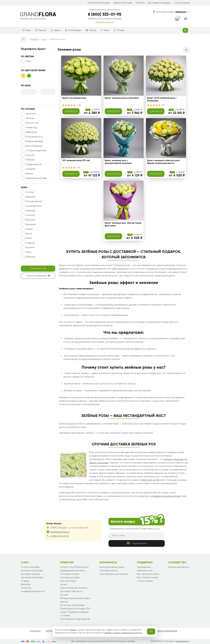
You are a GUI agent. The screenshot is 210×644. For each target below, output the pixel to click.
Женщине (31, 225)
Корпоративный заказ (112, 567)
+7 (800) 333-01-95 (59, 536)
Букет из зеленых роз (74, 98)
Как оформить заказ (148, 574)
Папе (28, 252)
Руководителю (34, 206)
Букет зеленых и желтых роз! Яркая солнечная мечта (163, 162)
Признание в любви (36, 178)
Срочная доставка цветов (75, 619)
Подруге (30, 243)
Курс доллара (68, 581)
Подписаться (137, 543)
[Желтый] (23, 76)
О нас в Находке (30, 567)
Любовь (30, 118)
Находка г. (183, 12)
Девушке (30, 197)
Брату (29, 234)
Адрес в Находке (123, 3)
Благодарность (34, 137)
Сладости (35, 631)
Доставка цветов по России (71, 593)
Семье (29, 229)
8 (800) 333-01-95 (105, 15)
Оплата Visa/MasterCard (74, 567)
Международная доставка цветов (75, 600)
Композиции (73, 30)
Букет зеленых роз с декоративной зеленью (118, 162)
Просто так (32, 123)
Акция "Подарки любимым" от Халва (75, 614)
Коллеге (30, 248)
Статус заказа (182, 3)
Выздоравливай (34, 141)
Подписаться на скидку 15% (75, 609)
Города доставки (70, 578)
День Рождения (34, 146)
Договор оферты (31, 574)
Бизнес (29, 174)
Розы (26, 30)
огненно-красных (173, 459)
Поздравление (34, 164)
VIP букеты (51, 631)
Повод (91, 30)
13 (79, 105)
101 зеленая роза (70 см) (76, 161)
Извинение (31, 132)
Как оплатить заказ (148, 578)
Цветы (55, 30)
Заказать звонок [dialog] (105, 22)
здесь (157, 529)
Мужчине (30, 220)
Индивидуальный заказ (72, 571)
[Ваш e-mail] (137, 536)
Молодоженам (34, 201)
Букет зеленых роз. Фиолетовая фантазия (123, 224)
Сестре (30, 192)
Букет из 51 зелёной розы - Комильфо (162, 99)
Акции (63, 585)
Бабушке (30, 211)
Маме (29, 238)
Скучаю (30, 155)
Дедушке (30, 257)
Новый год (31, 128)
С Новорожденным (36, 151)
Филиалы (26, 585)
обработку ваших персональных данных (123, 633)
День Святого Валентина (163, 631)
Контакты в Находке (99, 3)
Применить (38, 268)
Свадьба (30, 169)
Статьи (119, 30)
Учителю (30, 215)
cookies (73, 630)
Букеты (41, 30)
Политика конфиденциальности (33, 590)
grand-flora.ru (182, 641)
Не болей (31, 114)
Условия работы (109, 571)
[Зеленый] (29, 76)
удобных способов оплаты (166, 496)
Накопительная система (74, 588)
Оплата (140, 3)
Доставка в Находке (159, 3)
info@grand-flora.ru (60, 532)
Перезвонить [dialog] (144, 567)
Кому (105, 30)
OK (151, 631)
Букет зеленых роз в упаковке (122, 98)
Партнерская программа (114, 574)
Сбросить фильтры (38, 276)
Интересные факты (179, 567)
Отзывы (25, 581)
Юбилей (30, 160)
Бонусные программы (72, 605)
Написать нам (145, 571)
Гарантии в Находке (32, 578)
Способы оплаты (70, 574)
